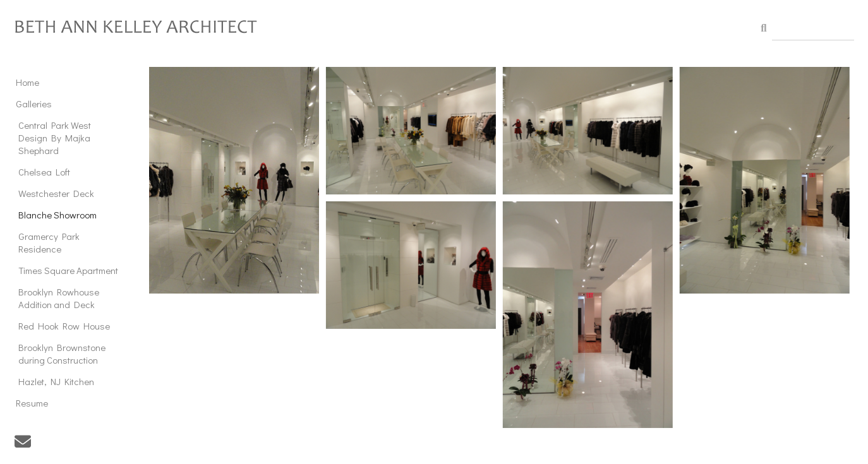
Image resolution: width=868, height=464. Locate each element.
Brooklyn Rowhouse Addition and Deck (59, 298)
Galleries (34, 104)
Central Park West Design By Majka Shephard (55, 138)
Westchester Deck (56, 193)
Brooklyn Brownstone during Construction (62, 354)
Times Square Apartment (68, 270)
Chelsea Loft (44, 172)
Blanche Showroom (57, 215)
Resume (32, 403)
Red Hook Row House (64, 326)
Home (27, 82)
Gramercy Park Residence (49, 242)
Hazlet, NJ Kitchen (56, 381)
